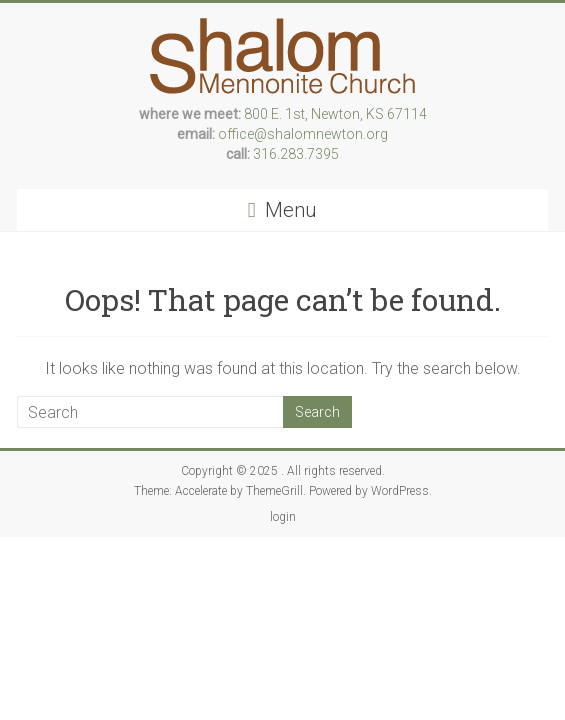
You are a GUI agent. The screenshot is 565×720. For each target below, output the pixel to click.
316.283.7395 (296, 154)
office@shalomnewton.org (303, 134)
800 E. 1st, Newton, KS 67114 (335, 114)
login (283, 517)
